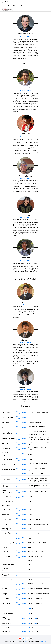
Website (23, 36)
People (10, 6)
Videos (30, 6)
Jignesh (26, 642)
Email (29, 36)
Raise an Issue (44, 642)
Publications (16, 6)
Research (4, 6)
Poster (36, 619)
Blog (22, 6)
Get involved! (37, 6)
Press (26, 6)
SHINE (29, 609)
